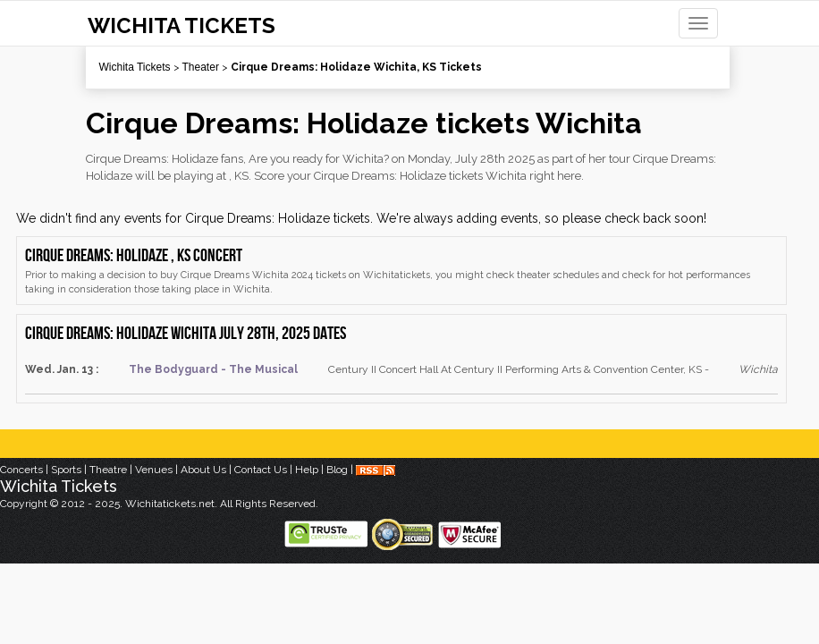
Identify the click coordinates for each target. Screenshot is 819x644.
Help (307, 470)
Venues (154, 470)
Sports (66, 470)
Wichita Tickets (135, 67)
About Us (203, 470)
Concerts (21, 470)
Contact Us (261, 470)
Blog (337, 470)
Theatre (108, 470)
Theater (201, 67)
